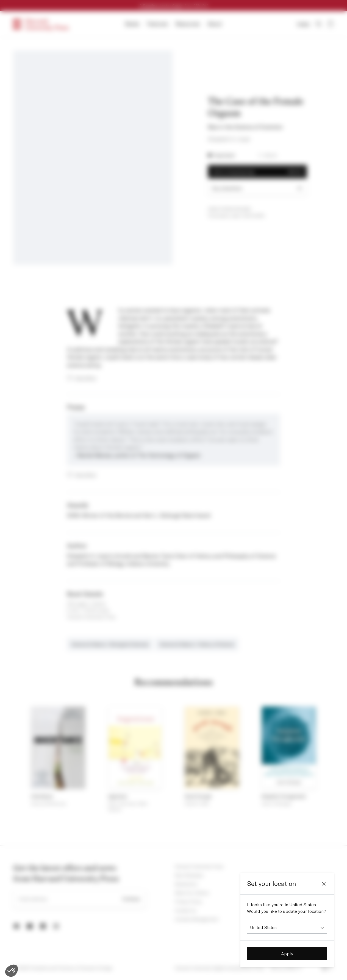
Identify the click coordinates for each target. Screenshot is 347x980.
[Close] (324, 884)
